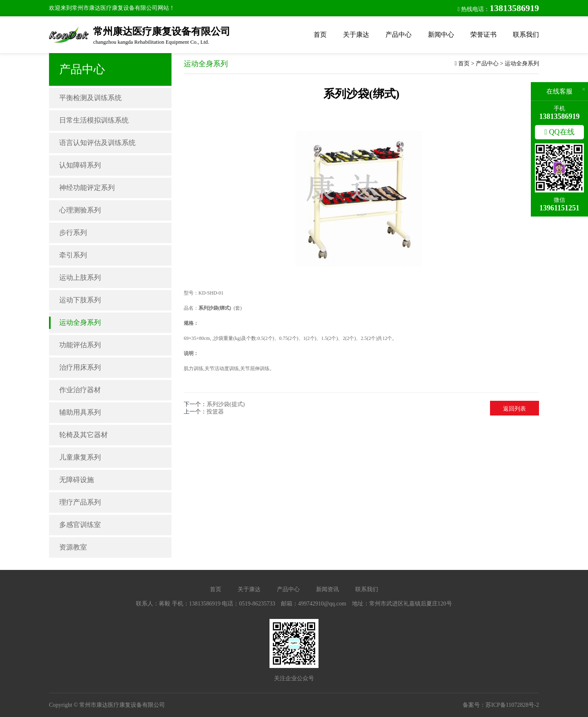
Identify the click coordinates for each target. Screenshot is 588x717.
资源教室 (73, 547)
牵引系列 (73, 255)
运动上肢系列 (80, 278)
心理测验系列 (80, 210)
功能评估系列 (80, 345)
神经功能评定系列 (87, 188)
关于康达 (356, 35)
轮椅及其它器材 (84, 435)
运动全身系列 (80, 323)
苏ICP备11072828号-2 (512, 705)
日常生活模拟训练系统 (94, 120)
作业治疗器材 (80, 390)
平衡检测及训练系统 (90, 98)
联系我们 (526, 35)
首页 (320, 35)
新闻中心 (441, 35)
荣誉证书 (483, 35)
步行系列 (73, 233)
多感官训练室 (80, 525)
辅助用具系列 (80, 412)
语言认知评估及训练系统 (97, 143)
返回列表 (514, 409)
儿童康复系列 (80, 457)
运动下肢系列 (80, 300)
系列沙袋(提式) (226, 404)
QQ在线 (559, 132)
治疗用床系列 (80, 367)
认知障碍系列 (80, 165)
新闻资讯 (327, 589)
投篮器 (215, 412)
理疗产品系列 (80, 502)
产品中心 (399, 35)
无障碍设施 (77, 480)
